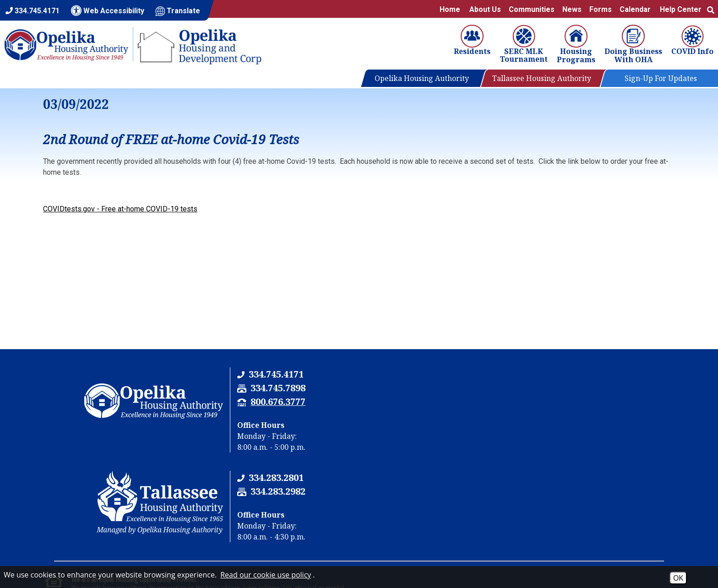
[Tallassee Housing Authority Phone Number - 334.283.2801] (592, 374)
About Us (485, 9)
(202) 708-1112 (120, 525)
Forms (601, 9)
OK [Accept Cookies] (678, 578)
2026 (55, 564)
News (572, 9)
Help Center (681, 9)
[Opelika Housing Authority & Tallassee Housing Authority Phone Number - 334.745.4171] (272, 374)
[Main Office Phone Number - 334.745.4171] (33, 11)
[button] (711, 9)
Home (450, 9)
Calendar (635, 9)
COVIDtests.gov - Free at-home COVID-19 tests (120, 209)
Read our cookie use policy (266, 575)
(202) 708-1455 (189, 525)
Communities (532, 9)
